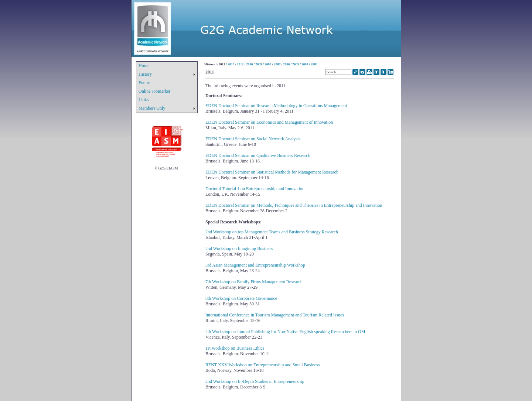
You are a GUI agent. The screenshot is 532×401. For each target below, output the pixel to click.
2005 (296, 64)
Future (144, 83)
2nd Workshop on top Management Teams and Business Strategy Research (272, 232)
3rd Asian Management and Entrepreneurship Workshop (255, 265)
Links (144, 100)
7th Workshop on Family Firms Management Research (254, 282)
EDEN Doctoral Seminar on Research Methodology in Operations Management (276, 106)
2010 (249, 64)
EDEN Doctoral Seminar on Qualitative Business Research (258, 155)
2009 (259, 64)
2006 (286, 64)
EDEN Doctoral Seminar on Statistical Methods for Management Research (272, 172)
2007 (277, 64)
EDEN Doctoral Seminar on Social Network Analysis (253, 139)
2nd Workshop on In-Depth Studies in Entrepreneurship (255, 381)
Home (144, 66)
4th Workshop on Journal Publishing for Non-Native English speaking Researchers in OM (285, 332)
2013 (231, 64)
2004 (305, 64)
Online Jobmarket (154, 91)
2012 (240, 64)
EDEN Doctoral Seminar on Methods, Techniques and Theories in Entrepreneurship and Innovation (294, 205)
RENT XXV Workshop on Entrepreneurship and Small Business (262, 365)
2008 (268, 64)
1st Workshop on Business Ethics (235, 348)
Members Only (152, 108)
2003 (314, 64)
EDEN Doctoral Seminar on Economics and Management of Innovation (269, 122)
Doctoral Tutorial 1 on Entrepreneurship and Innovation (255, 189)
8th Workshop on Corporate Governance (241, 298)
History (145, 74)
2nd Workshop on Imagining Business (239, 249)
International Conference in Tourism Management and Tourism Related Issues (275, 315)
